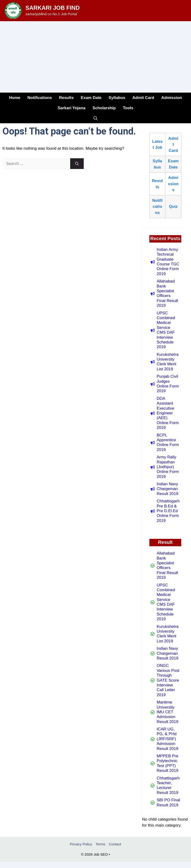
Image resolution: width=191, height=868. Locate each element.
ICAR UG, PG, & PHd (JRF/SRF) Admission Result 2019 (168, 739)
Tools (128, 108)
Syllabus (117, 98)
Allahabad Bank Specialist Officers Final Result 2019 (167, 293)
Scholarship (104, 108)
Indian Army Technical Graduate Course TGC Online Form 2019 (168, 262)
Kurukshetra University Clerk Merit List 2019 (168, 362)
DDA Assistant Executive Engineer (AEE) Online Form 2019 (168, 413)
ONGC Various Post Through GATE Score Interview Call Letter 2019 (168, 680)
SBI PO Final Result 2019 (168, 802)
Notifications (40, 98)
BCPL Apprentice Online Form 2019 (168, 442)
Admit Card (143, 98)
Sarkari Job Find (53, 8)
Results (66, 98)
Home (15, 98)
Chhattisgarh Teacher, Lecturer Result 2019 (168, 785)
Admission (172, 98)
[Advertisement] (95, 57)
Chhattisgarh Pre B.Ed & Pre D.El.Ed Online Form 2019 (168, 511)
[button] (95, 118)
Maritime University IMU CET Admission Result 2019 (168, 712)
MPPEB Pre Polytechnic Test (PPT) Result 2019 (168, 763)
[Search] (77, 164)
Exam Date (91, 98)
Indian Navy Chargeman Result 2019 (168, 489)
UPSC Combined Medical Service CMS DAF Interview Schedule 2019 (166, 330)
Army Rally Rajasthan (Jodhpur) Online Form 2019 (168, 467)
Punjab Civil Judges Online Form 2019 (168, 384)
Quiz (173, 206)
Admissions (173, 184)
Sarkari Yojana (72, 108)
